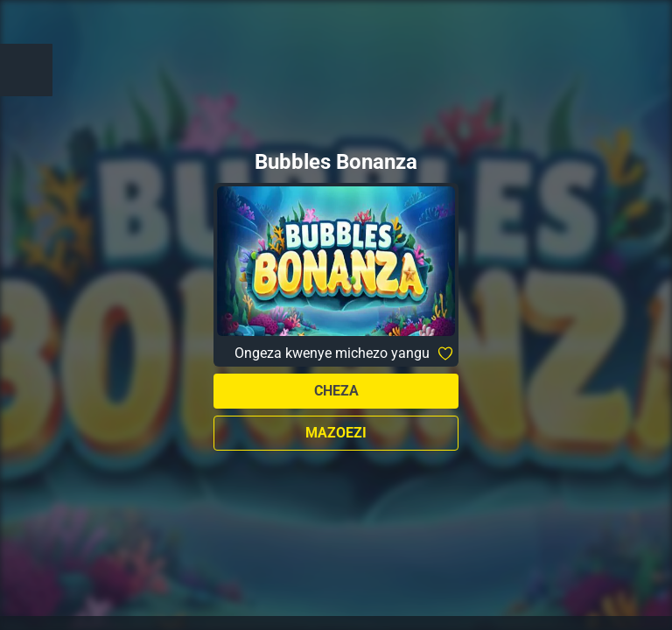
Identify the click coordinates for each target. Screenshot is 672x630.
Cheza (336, 391)
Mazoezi (336, 433)
